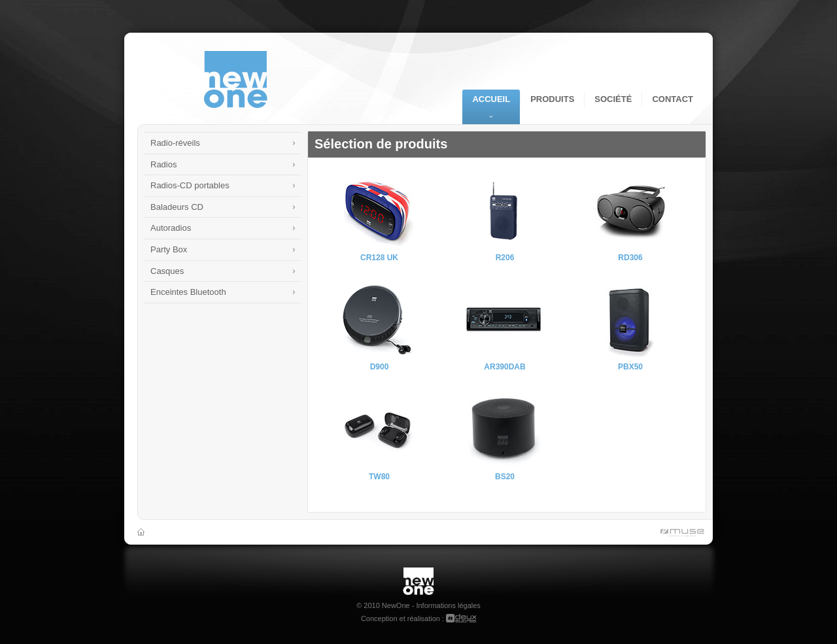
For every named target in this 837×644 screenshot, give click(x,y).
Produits (552, 99)
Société (613, 99)
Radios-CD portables (190, 185)
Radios (163, 164)
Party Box (169, 249)
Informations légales (448, 605)
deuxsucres (461, 619)
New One (418, 572)
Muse (680, 534)
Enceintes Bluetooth (188, 292)
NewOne (236, 80)
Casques (167, 271)
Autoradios (171, 228)
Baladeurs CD (177, 207)
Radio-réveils (175, 143)
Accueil (491, 99)
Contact (673, 99)
